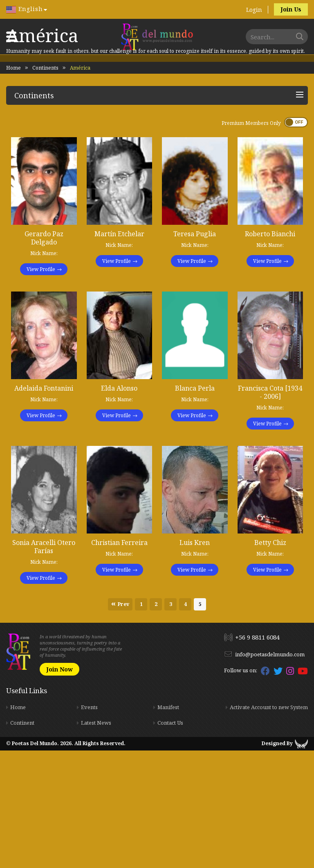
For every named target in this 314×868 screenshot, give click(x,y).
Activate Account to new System (269, 825)
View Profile (41, 387)
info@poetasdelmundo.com (270, 772)
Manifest (168, 825)
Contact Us (170, 840)
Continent (22, 840)
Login (254, 10)
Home (13, 185)
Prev (123, 722)
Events (89, 825)
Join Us (291, 9)
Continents (45, 185)
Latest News (96, 840)
